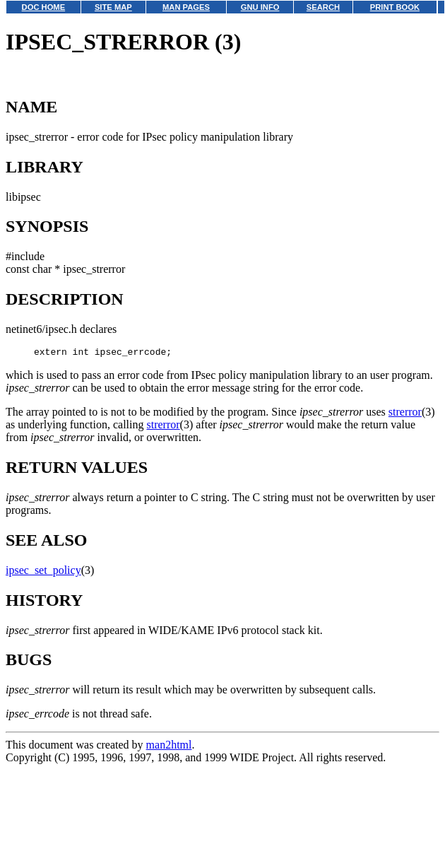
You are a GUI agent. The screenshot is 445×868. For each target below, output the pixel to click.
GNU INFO (260, 7)
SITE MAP (113, 7)
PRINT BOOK (395, 7)
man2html (169, 747)
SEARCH (323, 7)
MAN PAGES (186, 7)
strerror (405, 414)
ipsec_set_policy (43, 572)
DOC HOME (44, 7)
